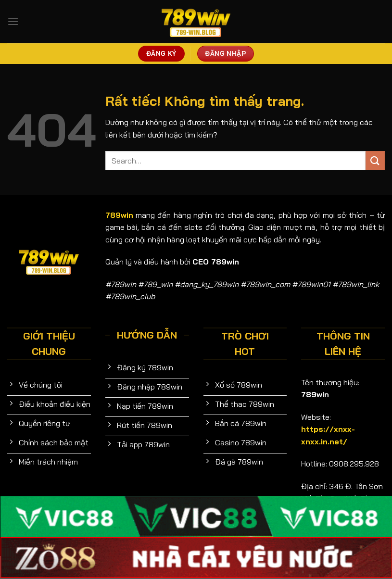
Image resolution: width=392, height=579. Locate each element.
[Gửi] (375, 160)
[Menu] (13, 21)
